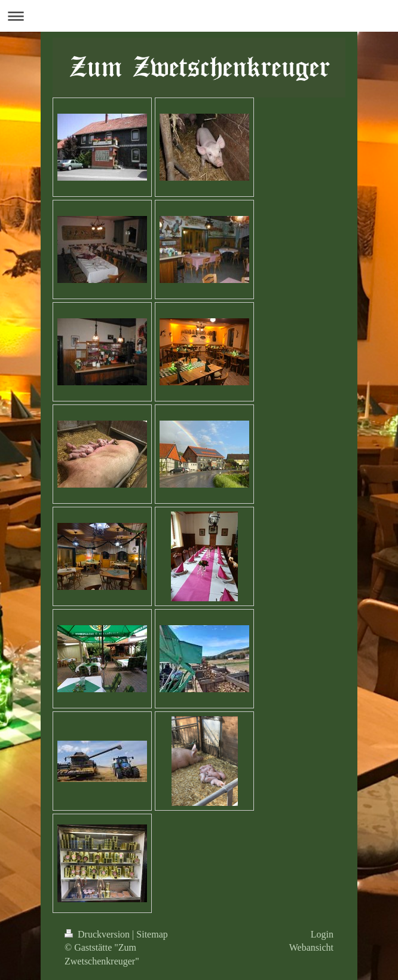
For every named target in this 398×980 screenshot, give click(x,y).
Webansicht (311, 947)
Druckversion (98, 934)
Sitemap (152, 934)
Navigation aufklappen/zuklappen (199, 16)
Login (322, 934)
